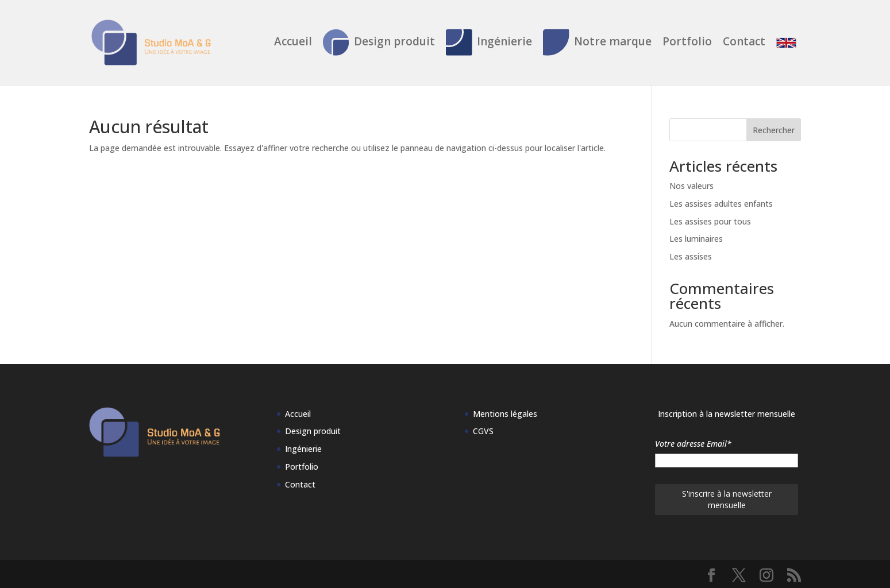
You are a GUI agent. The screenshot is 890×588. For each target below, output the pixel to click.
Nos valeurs (691, 186)
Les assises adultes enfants (721, 204)
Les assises (691, 256)
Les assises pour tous (710, 221)
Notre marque (597, 42)
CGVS (483, 431)
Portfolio (687, 43)
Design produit (379, 42)
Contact (744, 43)
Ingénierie (489, 42)
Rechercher (774, 130)
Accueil (293, 43)
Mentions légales (505, 414)
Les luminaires (696, 239)
